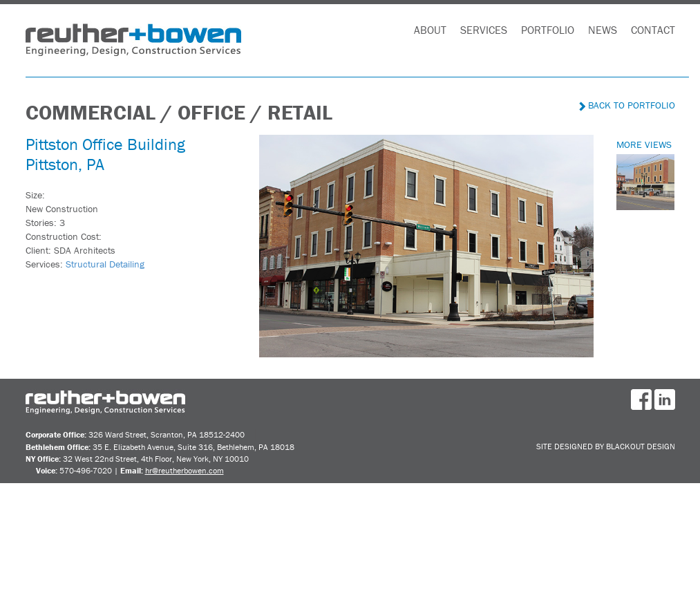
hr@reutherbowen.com (185, 470)
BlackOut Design (641, 446)
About (430, 30)
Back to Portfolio (627, 105)
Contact (653, 30)
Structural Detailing (105, 264)
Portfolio (548, 30)
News (603, 30)
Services (484, 30)
